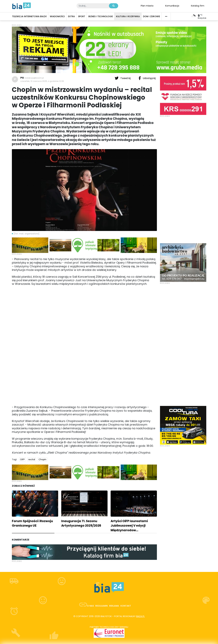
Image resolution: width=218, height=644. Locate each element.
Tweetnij (123, 78)
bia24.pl (140, 616)
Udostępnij (147, 78)
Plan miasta (147, 6)
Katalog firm (198, 6)
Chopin (42, 459)
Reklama (114, 606)
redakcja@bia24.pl (34, 78)
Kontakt (126, 606)
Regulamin (102, 606)
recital (32, 459)
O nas (90, 606)
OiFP (22, 459)
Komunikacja (172, 6)
